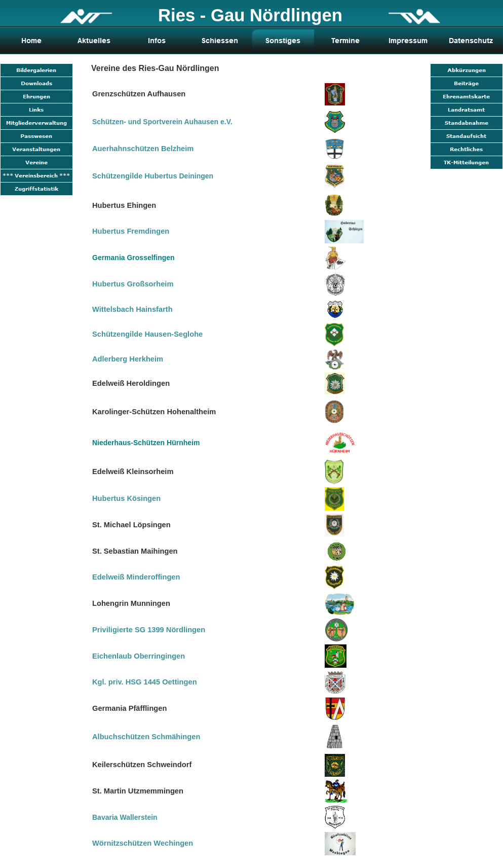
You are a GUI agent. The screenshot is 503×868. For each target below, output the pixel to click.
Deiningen (153, 176)
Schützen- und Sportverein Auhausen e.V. (162, 122)
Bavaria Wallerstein (125, 817)
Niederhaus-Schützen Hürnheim (146, 443)
